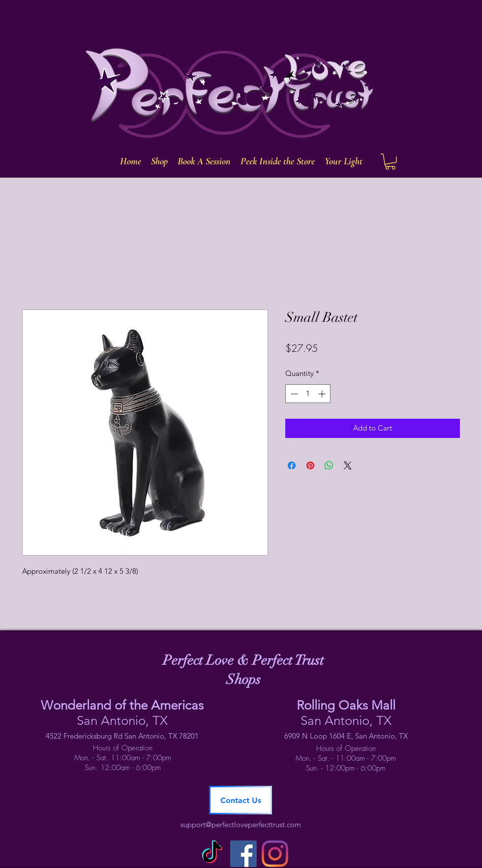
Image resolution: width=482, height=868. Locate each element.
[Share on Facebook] (292, 465)
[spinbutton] (308, 394)
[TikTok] (212, 854)
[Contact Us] (241, 800)
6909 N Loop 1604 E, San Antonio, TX (346, 736)
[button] (390, 162)
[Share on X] (348, 465)
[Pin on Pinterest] (310, 465)
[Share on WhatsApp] (329, 465)
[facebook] (243, 854)
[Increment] (323, 394)
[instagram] (275, 854)
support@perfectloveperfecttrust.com (241, 824)
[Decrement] (293, 394)
